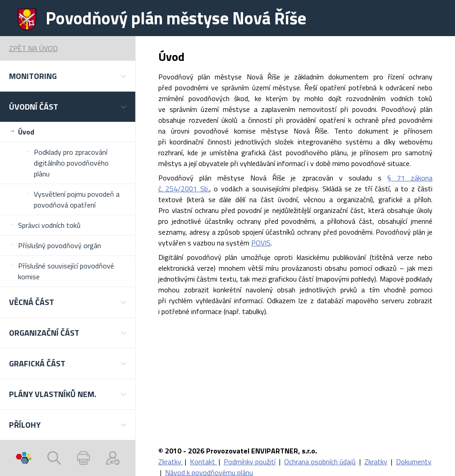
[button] (68, 76)
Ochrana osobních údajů (320, 462)
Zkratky (171, 462)
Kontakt (203, 462)
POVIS (261, 243)
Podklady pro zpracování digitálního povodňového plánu (71, 163)
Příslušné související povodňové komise (66, 271)
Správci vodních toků (49, 225)
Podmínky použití (250, 462)
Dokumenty (414, 462)
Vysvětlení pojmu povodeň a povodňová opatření (77, 199)
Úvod (26, 132)
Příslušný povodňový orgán (60, 245)
